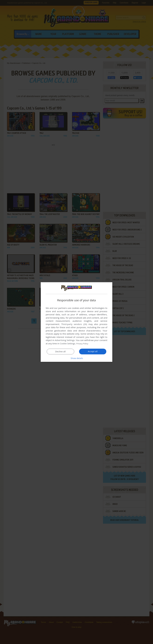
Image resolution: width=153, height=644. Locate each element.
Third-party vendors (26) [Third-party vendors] (74, 324)
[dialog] (76, 322)
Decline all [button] (60, 351)
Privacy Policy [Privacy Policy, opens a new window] (83, 343)
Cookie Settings (68, 343)
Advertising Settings (65, 340)
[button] (76, 358)
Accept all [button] (93, 351)
